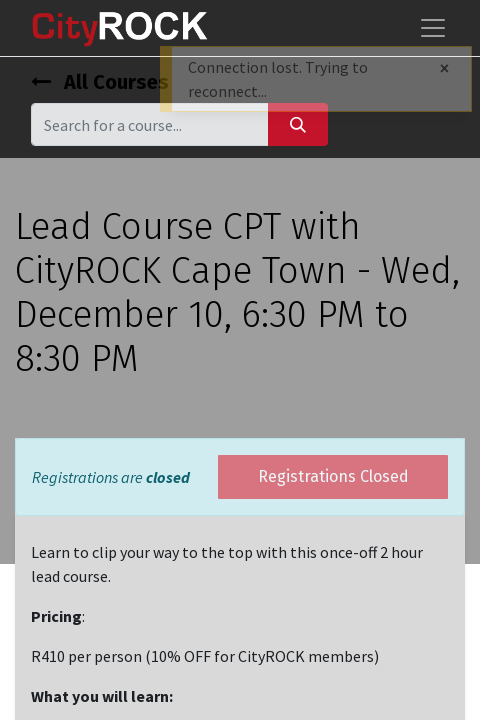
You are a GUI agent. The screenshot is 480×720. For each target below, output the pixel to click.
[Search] (298, 124)
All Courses (100, 82)
